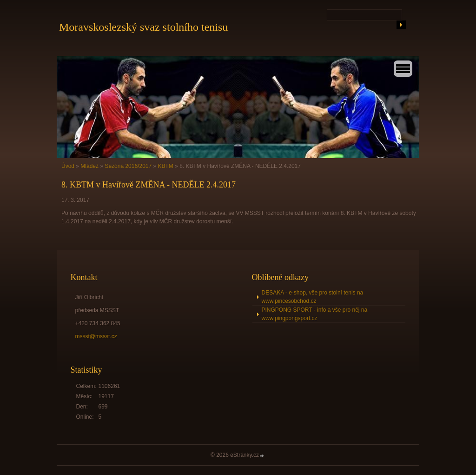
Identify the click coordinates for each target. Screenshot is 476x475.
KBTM (166, 166)
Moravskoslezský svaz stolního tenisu (143, 27)
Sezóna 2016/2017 (128, 166)
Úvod (68, 166)
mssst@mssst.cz (96, 336)
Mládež (89, 166)
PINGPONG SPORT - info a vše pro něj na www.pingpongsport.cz (315, 314)
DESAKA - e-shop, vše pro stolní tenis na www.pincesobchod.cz (313, 297)
